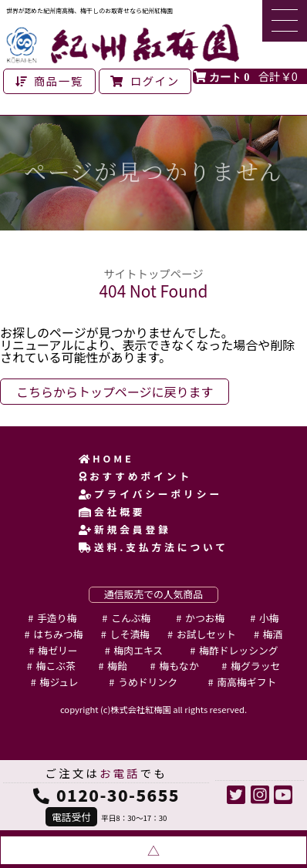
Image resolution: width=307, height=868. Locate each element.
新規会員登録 (125, 529)
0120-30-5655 (118, 795)
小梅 (269, 618)
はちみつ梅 (58, 634)
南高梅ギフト (246, 682)
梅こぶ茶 (56, 666)
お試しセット (206, 634)
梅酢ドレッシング (238, 650)
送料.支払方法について (153, 547)
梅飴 (117, 666)
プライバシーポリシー (150, 494)
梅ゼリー (57, 650)
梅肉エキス (139, 650)
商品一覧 (49, 81)
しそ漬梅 (130, 634)
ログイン (145, 81)
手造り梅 (57, 618)
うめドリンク (148, 682)
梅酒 (273, 634)
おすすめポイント (135, 476)
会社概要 (112, 511)
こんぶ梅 (131, 618)
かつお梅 (205, 618)
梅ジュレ (59, 682)
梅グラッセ (255, 666)
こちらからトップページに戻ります (115, 392)
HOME (106, 458)
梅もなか (179, 666)
